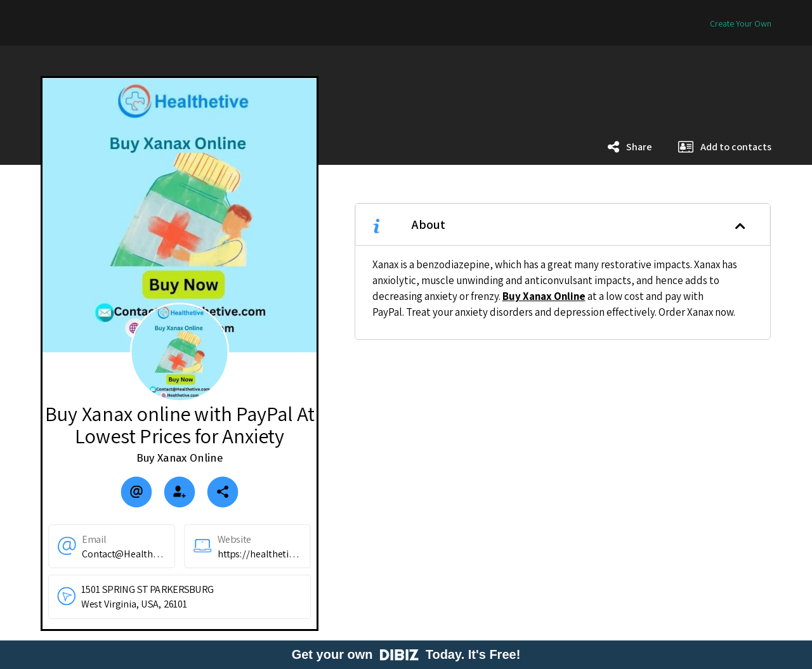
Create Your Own (741, 23)
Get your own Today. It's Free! (406, 654)
